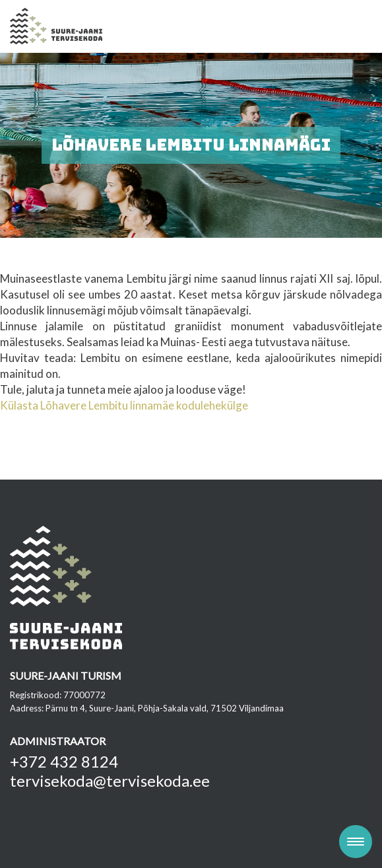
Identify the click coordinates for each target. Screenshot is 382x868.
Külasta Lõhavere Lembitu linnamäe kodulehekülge (124, 405)
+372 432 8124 (64, 761)
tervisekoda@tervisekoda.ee (110, 780)
